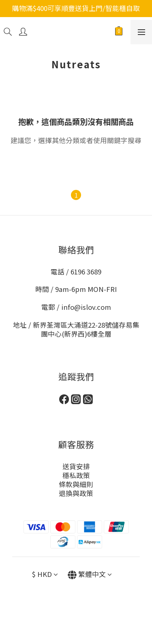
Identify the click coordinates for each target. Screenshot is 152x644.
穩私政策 (76, 475)
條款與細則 (76, 484)
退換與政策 (76, 493)
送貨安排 (76, 466)
